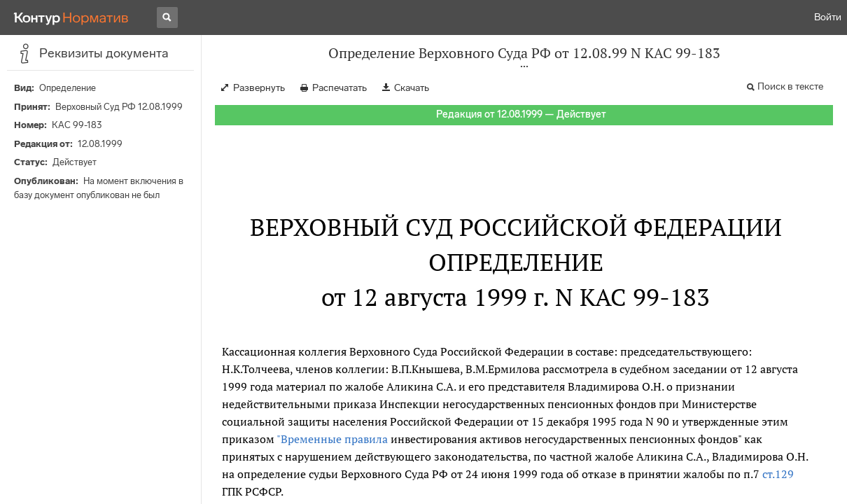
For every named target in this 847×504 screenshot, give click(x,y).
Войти (828, 17)
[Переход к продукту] (71, 17)
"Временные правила (334, 439)
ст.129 (778, 474)
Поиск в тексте (790, 86)
